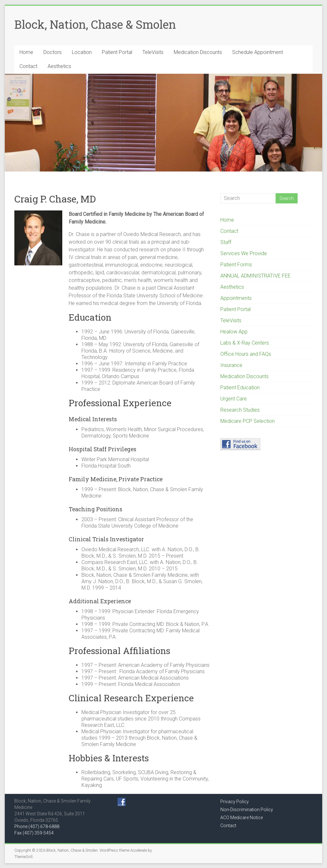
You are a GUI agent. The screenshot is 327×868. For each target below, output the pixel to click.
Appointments (236, 298)
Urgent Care (234, 399)
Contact (28, 66)
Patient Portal (117, 52)
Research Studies (240, 410)
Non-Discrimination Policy (247, 810)
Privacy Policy (235, 802)
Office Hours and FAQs (246, 354)
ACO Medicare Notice (242, 818)
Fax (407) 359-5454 (34, 833)
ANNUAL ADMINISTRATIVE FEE (255, 276)
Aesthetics (59, 66)
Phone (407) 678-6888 (37, 826)
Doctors (53, 52)
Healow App (234, 332)
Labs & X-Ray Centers (245, 343)
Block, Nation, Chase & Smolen (95, 24)
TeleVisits (153, 52)
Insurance (231, 365)
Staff (226, 242)
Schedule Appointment (258, 52)
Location (82, 52)
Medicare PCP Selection (247, 421)
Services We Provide (244, 253)
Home (26, 52)
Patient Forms (236, 265)
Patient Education (240, 388)
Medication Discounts (198, 52)
